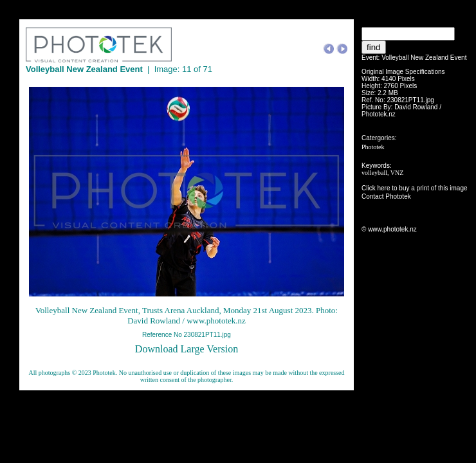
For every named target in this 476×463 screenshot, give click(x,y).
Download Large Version (187, 349)
